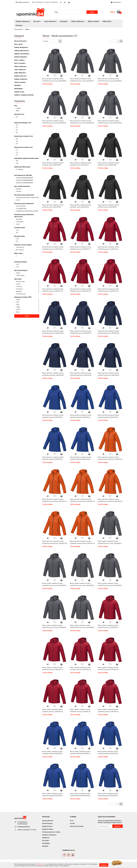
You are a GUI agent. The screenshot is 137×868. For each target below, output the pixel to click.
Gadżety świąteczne (21, 79)
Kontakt (72, 823)
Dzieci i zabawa (20, 60)
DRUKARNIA (19, 89)
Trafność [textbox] (46, 41)
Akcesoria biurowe (21, 41)
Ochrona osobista (20, 82)
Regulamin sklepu (48, 829)
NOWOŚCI (45, 846)
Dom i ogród (19, 44)
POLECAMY (46, 841)
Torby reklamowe (51, 21)
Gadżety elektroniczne (22, 51)
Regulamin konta (47, 826)
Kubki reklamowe (20, 73)
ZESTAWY (18, 85)
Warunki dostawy (47, 823)
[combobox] (52, 41)
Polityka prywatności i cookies (51, 832)
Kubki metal (107, 21)
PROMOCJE (46, 838)
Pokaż (27, 316)
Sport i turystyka (20, 63)
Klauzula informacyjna (77, 826)
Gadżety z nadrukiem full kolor (24, 95)
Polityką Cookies (41, 864)
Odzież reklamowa (78, 21)
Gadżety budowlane (21, 57)
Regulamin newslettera (49, 835)
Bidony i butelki (94, 21)
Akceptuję (104, 865)
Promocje (19, 25)
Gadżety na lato (19, 92)
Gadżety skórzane (21, 76)
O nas (72, 821)
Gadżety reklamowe (23, 21)
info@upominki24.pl (24, 827)
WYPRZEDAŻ (46, 843)
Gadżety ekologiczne (22, 47)
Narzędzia (64, 21)
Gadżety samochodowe (22, 54)
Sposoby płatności (48, 821)
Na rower (37, 21)
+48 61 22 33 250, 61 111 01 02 (27, 830)
